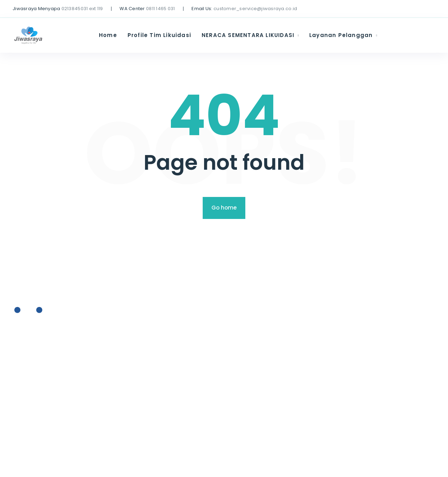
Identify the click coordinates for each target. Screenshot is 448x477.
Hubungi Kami (184, 412)
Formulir (176, 399)
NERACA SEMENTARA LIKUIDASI (248, 35)
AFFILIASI (176, 385)
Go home (224, 208)
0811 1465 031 (160, 9)
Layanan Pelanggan (341, 35)
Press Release (185, 358)
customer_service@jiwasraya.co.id (255, 9)
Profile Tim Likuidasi (159, 35)
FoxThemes (240, 463)
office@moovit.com (40, 363)
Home (108, 35)
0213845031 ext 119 (82, 9)
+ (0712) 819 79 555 (39, 348)
